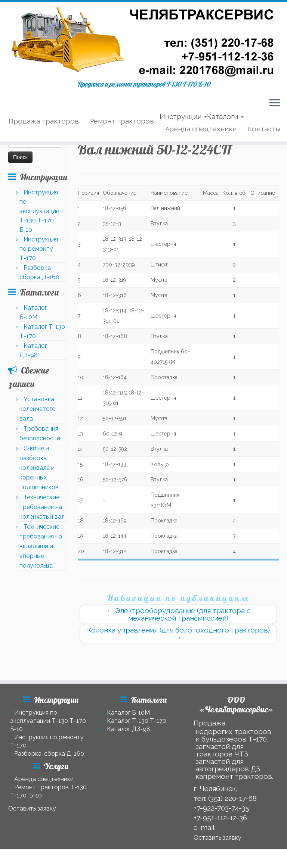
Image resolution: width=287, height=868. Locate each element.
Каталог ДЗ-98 (129, 729)
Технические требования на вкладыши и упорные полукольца (41, 575)
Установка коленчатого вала (38, 438)
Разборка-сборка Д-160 (49, 754)
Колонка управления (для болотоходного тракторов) (178, 663)
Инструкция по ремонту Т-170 (39, 278)
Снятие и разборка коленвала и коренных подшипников (39, 497)
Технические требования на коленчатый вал (42, 536)
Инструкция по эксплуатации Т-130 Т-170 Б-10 (39, 240)
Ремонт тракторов (122, 134)
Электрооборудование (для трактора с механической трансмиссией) (178, 643)
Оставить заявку (32, 808)
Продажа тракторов (44, 134)
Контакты (264, 142)
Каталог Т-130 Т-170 (137, 721)
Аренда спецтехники (201, 142)
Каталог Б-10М (128, 713)
